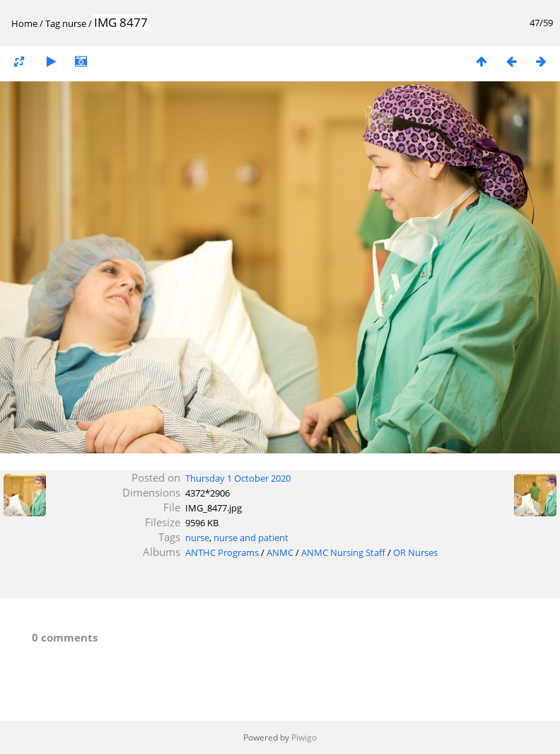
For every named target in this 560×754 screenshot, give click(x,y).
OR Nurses (415, 552)
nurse (74, 23)
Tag (53, 23)
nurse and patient (251, 538)
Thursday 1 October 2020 (238, 478)
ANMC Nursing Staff (343, 552)
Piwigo (304, 737)
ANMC (280, 552)
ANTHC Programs (222, 552)
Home (24, 23)
